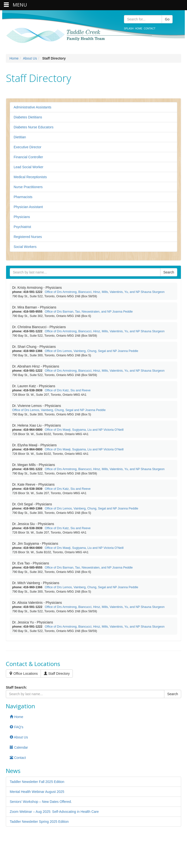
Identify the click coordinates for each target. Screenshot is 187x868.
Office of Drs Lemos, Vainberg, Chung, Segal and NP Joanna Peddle (92, 351)
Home (139, 29)
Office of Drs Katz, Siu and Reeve (68, 390)
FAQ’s (17, 727)
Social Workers (25, 247)
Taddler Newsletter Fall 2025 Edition (37, 782)
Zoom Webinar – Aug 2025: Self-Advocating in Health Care (54, 812)
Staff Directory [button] (57, 674)
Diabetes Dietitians (28, 117)
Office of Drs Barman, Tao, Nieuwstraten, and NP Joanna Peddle (89, 312)
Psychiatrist (22, 227)
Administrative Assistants (33, 107)
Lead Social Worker (28, 167)
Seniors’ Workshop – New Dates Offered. (41, 802)
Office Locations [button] (23, 674)
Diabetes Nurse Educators (33, 127)
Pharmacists (23, 197)
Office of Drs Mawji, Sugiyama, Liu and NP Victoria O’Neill (84, 430)
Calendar (19, 747)
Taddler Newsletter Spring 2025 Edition (39, 822)
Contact (150, 29)
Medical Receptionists (30, 177)
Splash (129, 29)
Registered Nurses (28, 237)
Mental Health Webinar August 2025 (37, 792)
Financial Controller (28, 157)
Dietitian (20, 137)
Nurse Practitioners (28, 187)
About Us (30, 58)
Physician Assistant (28, 207)
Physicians (22, 217)
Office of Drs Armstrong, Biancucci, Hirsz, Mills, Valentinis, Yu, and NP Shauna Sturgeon (105, 292)
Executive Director (28, 147)
